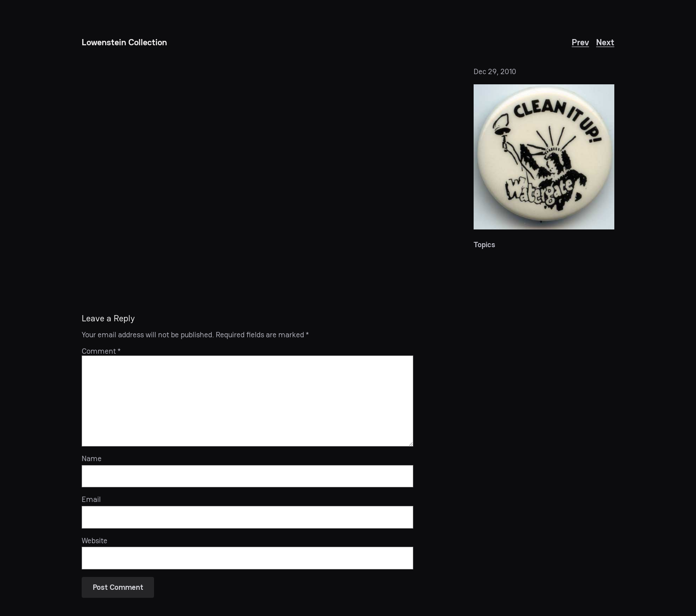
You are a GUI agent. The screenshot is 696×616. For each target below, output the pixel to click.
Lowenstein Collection (124, 42)
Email (91, 499)
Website (95, 541)
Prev (580, 42)
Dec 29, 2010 (495, 71)
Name (92, 458)
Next (605, 42)
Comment (101, 351)
